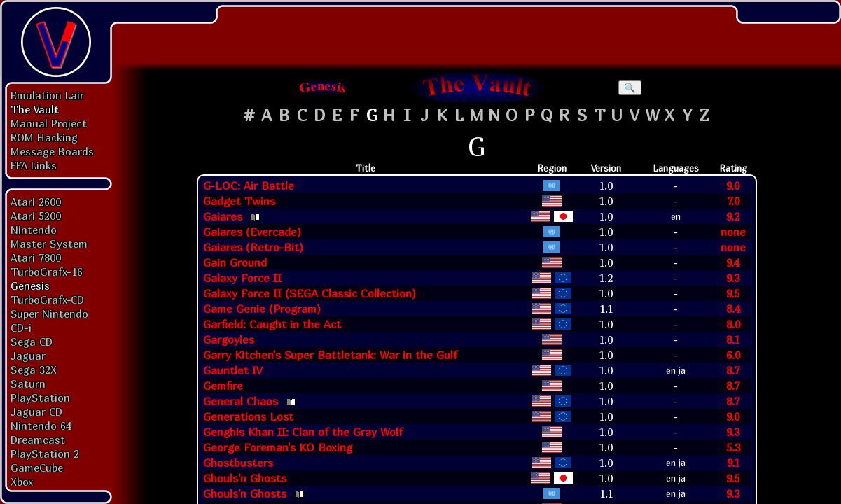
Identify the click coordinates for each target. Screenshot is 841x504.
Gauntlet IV (233, 370)
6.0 (733, 355)
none (733, 232)
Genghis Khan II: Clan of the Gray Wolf (303, 432)
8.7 (733, 370)
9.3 (733, 278)
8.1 (733, 339)
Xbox (22, 482)
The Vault (35, 109)
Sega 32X (34, 370)
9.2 (733, 216)
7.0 (733, 201)
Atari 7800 (36, 258)
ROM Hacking (44, 137)
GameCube (37, 468)
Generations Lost (248, 416)
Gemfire (223, 386)
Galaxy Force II (242, 278)
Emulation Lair (47, 95)
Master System (49, 244)
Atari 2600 (36, 202)
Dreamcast (38, 440)
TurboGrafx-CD (47, 300)
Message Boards (52, 151)
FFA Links (34, 165)
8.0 (733, 324)
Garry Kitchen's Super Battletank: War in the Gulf (330, 355)
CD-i (21, 328)
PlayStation (40, 398)
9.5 (733, 293)
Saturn (28, 384)
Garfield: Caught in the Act (272, 324)
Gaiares (223, 216)
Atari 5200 (36, 216)
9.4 (733, 262)
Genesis (30, 286)
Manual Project (49, 123)
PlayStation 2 (45, 454)
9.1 (733, 463)
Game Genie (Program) (262, 309)
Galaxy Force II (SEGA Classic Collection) (310, 293)
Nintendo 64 (41, 426)
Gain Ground (235, 262)
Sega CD (32, 342)
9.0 (733, 185)
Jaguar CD (36, 412)
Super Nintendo (49, 314)
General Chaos (241, 401)
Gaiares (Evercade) (252, 232)
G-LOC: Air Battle (249, 185)
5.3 (733, 447)
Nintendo (34, 230)
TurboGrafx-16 (47, 272)
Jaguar (28, 356)
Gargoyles (229, 339)
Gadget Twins (239, 201)
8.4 (733, 309)
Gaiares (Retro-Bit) (253, 247)
